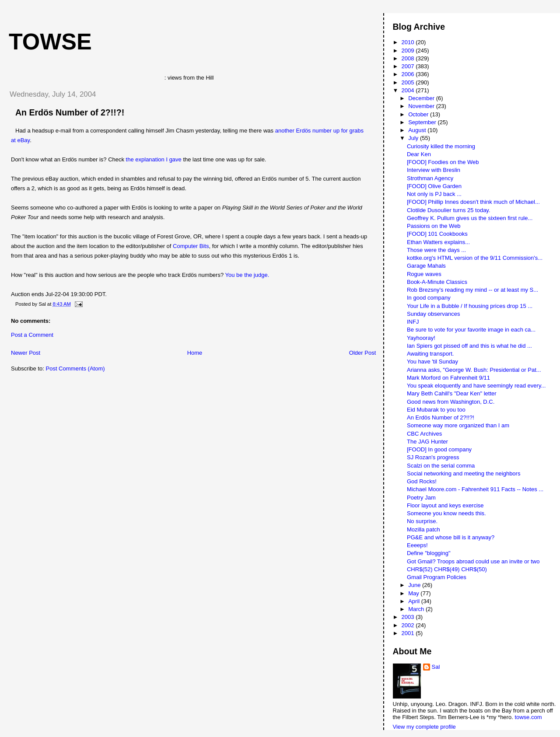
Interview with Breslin (434, 170)
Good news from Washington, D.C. (451, 402)
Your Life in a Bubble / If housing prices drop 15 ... (470, 306)
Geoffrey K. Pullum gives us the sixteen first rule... (470, 218)
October (419, 114)
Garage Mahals (426, 266)
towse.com (528, 717)
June (415, 585)
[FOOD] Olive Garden (434, 186)
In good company (429, 298)
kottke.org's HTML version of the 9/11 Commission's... (475, 258)
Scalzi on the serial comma (441, 466)
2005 (409, 82)
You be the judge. (247, 275)
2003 (409, 617)
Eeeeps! (417, 545)
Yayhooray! (421, 338)
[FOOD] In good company (439, 449)
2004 (409, 90)
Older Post (362, 353)
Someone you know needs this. (446, 513)
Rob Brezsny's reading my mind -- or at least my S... (472, 290)
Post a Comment (32, 335)
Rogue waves (424, 274)
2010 (409, 42)
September (423, 122)
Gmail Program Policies (437, 577)
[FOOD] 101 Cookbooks (437, 234)
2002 (409, 625)
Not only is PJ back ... (434, 194)
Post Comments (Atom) (75, 368)
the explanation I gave (154, 159)
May (414, 593)
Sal (436, 667)
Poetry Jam (421, 498)
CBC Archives (424, 434)
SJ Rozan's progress (433, 457)
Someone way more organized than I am (458, 425)
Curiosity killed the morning (441, 146)
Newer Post (26, 353)
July (414, 138)
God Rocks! (422, 481)
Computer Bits (191, 246)
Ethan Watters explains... (438, 242)
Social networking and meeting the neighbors (464, 473)
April (415, 601)
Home (195, 353)
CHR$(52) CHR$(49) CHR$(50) (447, 569)
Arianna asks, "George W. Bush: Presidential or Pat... (474, 370)
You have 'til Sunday (432, 362)
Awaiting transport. (430, 354)
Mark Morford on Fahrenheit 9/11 (448, 378)
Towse (50, 42)
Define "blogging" (429, 553)
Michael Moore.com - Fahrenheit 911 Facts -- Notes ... (475, 489)
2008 (409, 58)
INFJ (413, 322)
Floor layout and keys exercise (445, 505)
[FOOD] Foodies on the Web (443, 162)
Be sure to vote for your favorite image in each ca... (471, 330)
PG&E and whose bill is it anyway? (451, 537)
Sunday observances (433, 314)
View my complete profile (424, 727)
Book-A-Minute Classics (437, 282)
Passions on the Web (434, 226)
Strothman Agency (430, 178)
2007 (409, 66)
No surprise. (422, 521)
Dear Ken (419, 154)
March (417, 609)
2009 (409, 51)
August (418, 130)
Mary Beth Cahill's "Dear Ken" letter (452, 393)
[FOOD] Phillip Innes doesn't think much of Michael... (473, 202)
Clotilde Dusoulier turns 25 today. (449, 210)
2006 (409, 74)
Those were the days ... (436, 250)
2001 (409, 633)
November (422, 106)
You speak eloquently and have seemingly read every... (476, 386)
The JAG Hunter (427, 442)
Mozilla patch (423, 529)
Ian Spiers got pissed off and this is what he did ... (469, 346)
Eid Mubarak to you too (436, 410)
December (422, 98)
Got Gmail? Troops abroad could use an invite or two (473, 561)
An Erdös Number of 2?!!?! (70, 112)
